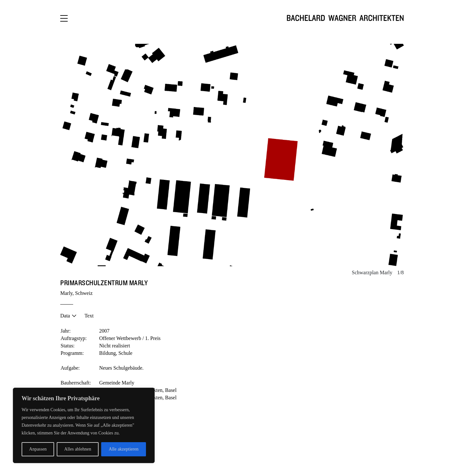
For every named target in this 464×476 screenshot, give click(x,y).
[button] (146, 155)
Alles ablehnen (78, 449)
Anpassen (38, 449)
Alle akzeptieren (124, 449)
